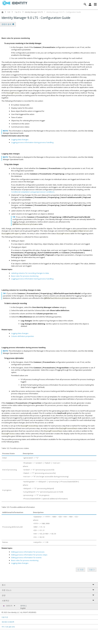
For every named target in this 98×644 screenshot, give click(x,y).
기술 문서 (18, 12)
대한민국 (11, 606)
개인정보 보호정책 (8, 622)
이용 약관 (5, 617)
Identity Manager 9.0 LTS (34, 12)
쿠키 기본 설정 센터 (8, 627)
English (23, 608)
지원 (9, 12)
